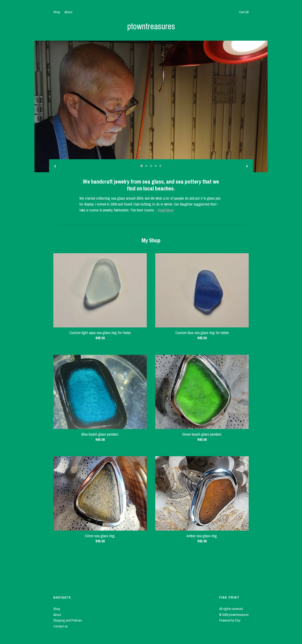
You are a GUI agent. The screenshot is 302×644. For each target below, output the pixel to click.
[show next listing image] (247, 167)
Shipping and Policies (68, 620)
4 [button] (156, 166)
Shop (57, 12)
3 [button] (151, 166)
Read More (166, 210)
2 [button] (146, 166)
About (68, 12)
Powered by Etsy (230, 620)
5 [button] (160, 166)
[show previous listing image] (55, 167)
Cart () (244, 12)
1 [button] (142, 166)
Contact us (61, 626)
